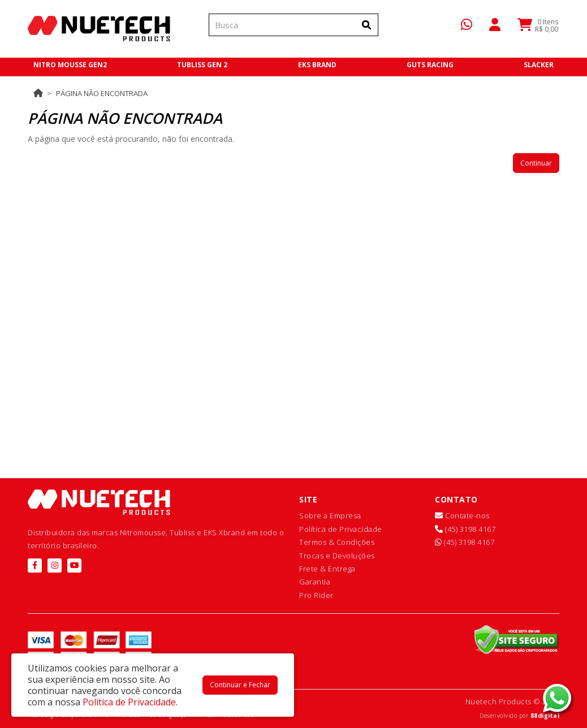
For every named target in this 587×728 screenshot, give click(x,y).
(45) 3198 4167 (465, 529)
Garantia (315, 582)
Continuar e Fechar (240, 685)
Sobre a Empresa (330, 515)
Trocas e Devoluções (337, 556)
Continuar (536, 163)
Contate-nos (462, 515)
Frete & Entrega (327, 569)
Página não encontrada (102, 93)
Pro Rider (316, 595)
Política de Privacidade (341, 529)
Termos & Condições (337, 542)
